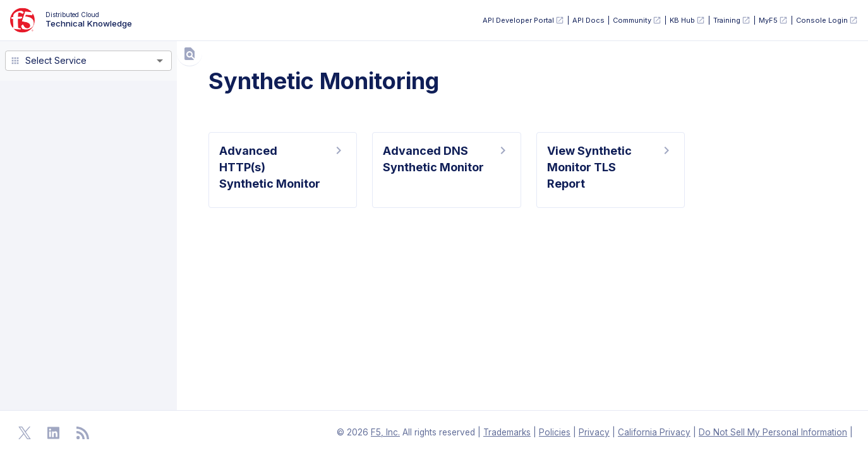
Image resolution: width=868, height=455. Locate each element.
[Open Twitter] (25, 433)
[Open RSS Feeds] (83, 433)
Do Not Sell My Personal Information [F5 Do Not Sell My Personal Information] (773, 432)
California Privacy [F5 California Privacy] (654, 432)
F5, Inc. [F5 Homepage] (385, 432)
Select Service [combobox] (56, 60)
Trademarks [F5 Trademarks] (507, 432)
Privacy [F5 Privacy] (594, 432)
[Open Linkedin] (54, 433)
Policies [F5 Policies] (555, 432)
